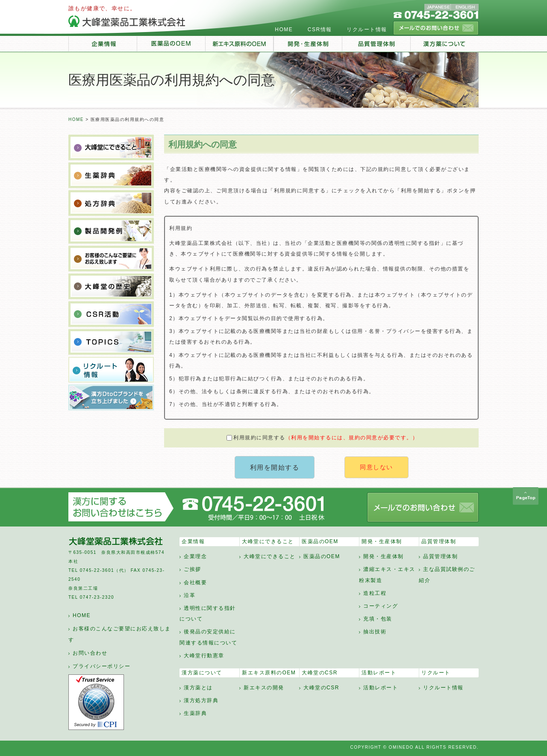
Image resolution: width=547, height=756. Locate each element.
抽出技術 (375, 632)
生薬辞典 (195, 713)
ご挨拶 (193, 569)
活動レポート (379, 673)
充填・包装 (378, 619)
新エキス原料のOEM (269, 673)
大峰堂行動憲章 (204, 656)
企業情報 (193, 541)
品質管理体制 (439, 541)
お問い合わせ (90, 653)
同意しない (376, 467)
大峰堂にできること (268, 541)
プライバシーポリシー (101, 666)
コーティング (381, 606)
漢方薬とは (198, 688)
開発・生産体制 (382, 541)
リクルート (436, 673)
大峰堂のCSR (320, 673)
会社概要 (195, 582)
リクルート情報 (367, 29)
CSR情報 (320, 29)
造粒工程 (375, 593)
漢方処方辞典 (201, 700)
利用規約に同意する (322, 438)
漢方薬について (202, 673)
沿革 (190, 595)
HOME (284, 29)
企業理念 (195, 556)
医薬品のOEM (320, 541)
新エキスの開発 (264, 688)
